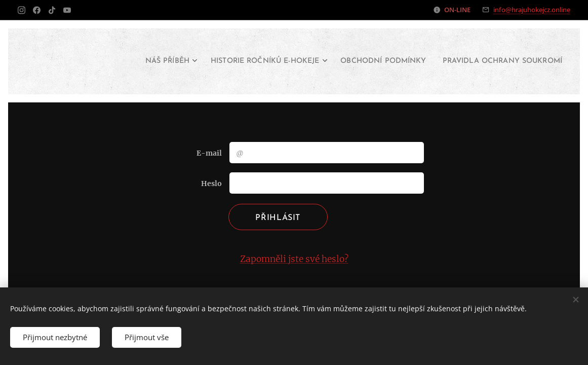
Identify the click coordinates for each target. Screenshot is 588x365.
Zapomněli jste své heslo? (294, 259)
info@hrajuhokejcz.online (532, 10)
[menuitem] (230, 61)
